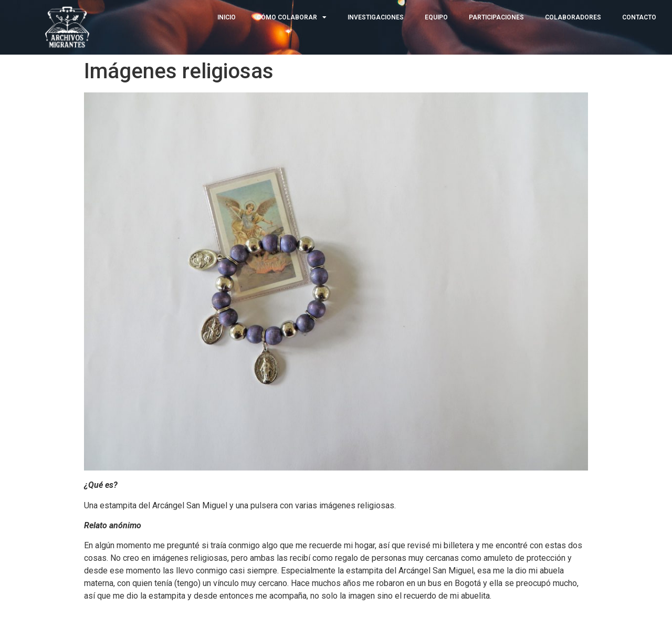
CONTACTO (639, 17)
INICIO (227, 17)
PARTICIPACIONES (496, 17)
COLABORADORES (573, 17)
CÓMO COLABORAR (292, 17)
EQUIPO (436, 17)
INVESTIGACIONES (376, 17)
